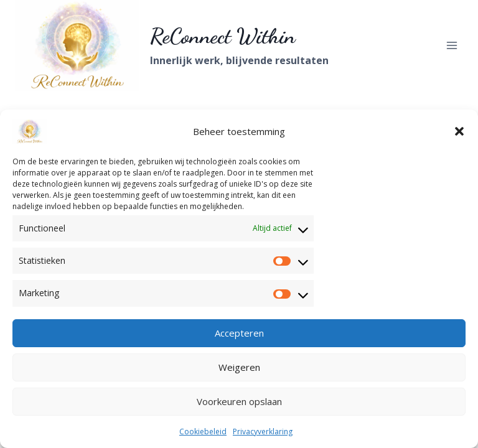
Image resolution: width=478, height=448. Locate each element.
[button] (459, 131)
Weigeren (239, 367)
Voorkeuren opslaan (239, 401)
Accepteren (239, 333)
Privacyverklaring (263, 432)
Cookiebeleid (203, 432)
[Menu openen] (452, 45)
